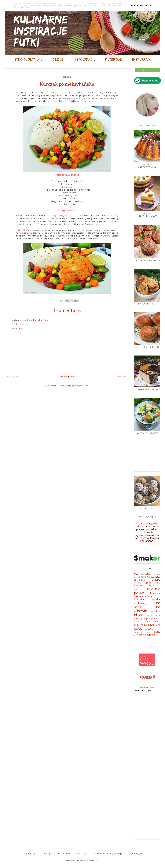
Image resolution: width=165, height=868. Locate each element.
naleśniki (156, 611)
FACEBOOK (113, 60)
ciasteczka (154, 577)
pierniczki (156, 618)
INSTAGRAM (141, 60)
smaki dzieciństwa (147, 627)
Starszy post (121, 377)
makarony (140, 603)
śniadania (149, 635)
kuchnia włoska (147, 599)
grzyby (156, 580)
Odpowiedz (17, 328)
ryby (137, 625)
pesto (137, 618)
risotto (157, 621)
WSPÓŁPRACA (84, 60)
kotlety (157, 583)
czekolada (139, 580)
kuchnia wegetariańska (147, 595)
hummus (138, 583)
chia (136, 577)
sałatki (145, 625)
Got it (149, 6)
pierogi (138, 621)
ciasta (142, 577)
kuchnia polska (147, 591)
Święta (138, 635)
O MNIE (58, 60)
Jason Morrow (98, 853)
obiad (139, 615)
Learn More (136, 6)
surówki (138, 632)
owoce (149, 615)
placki (147, 621)
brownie (156, 574)
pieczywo (146, 618)
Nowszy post (14, 377)
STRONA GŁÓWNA (28, 60)
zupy (157, 632)
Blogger (138, 853)
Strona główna (68, 377)
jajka (149, 583)
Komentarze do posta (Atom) (73, 386)
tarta (148, 632)
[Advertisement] (148, 455)
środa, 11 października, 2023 (34, 320)
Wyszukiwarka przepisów (147, 645)
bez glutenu (142, 574)
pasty (157, 615)
